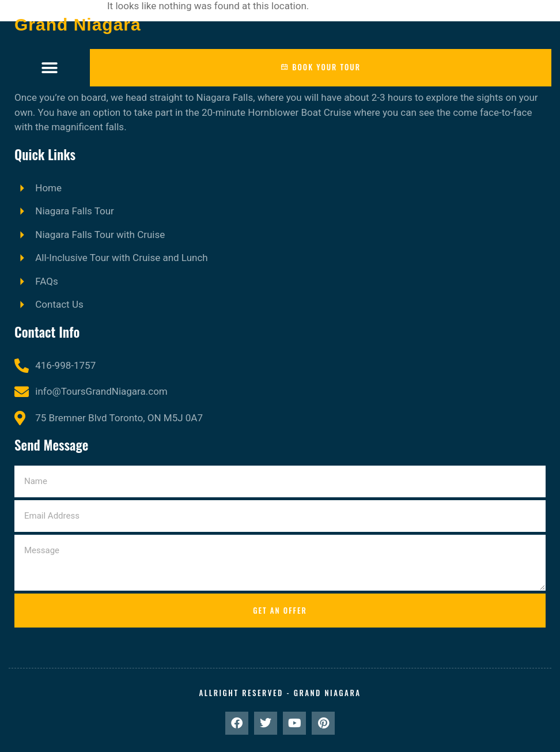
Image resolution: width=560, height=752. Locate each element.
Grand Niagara (78, 24)
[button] (49, 68)
